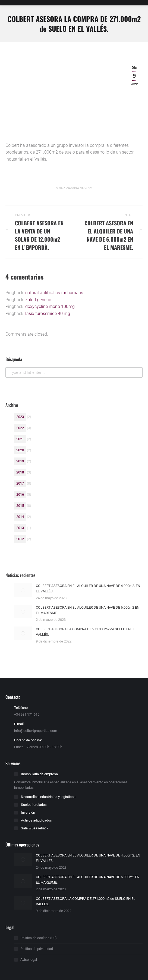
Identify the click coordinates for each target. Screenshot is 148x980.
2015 (20, 506)
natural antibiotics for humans (54, 293)
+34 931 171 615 (27, 714)
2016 (20, 494)
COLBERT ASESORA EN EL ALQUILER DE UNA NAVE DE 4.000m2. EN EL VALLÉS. (88, 588)
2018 (20, 472)
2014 (20, 517)
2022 (20, 428)
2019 (20, 461)
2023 (20, 417)
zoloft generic (38, 300)
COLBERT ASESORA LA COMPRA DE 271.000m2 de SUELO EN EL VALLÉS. (86, 632)
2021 (20, 439)
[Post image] (23, 590)
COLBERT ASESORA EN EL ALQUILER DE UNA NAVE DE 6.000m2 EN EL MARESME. (88, 610)
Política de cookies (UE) (39, 938)
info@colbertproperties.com (36, 731)
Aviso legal (29, 960)
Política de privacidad (37, 949)
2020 (20, 450)
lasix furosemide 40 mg (48, 314)
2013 (20, 528)
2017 (20, 483)
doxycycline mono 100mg (50, 306)
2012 (20, 539)
